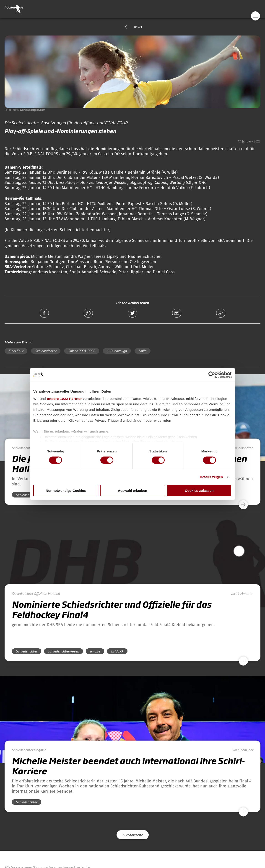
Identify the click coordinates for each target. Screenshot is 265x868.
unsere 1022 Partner (64, 398)
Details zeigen (211, 477)
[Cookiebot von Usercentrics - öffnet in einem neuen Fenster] (212, 375)
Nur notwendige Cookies (66, 491)
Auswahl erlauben (132, 491)
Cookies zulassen (199, 491)
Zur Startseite (133, 835)
